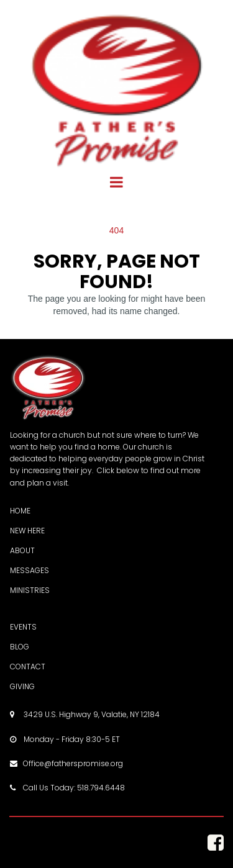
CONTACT (28, 667)
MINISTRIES (30, 590)
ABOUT (22, 550)
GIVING (22, 686)
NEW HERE (27, 531)
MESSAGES (30, 570)
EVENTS (23, 627)
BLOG (20, 647)
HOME (20, 511)
